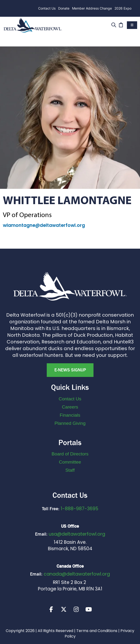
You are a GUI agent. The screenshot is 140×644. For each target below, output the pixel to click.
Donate (64, 8)
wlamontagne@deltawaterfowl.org (44, 225)
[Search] (114, 24)
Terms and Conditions (97, 631)
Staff (70, 470)
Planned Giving (70, 423)
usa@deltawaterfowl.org (77, 534)
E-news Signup (70, 370)
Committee (70, 462)
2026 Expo (123, 8)
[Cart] (121, 24)
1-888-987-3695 (79, 509)
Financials (70, 415)
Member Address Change (92, 8)
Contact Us (47, 8)
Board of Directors (70, 454)
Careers (70, 407)
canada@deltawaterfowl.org (77, 574)
